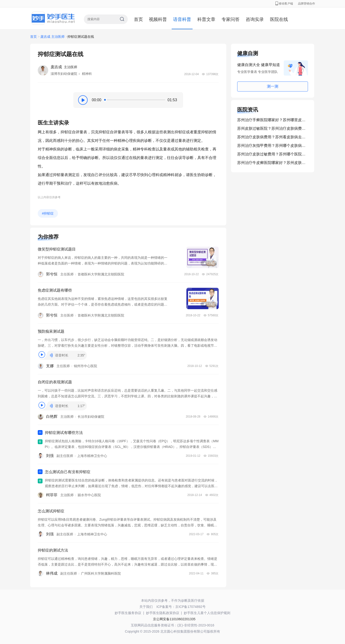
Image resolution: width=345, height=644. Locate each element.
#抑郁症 (48, 213)
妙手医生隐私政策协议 (163, 613)
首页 (138, 19)
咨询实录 (255, 19)
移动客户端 (284, 4)
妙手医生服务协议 (128, 613)
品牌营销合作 (307, 4)
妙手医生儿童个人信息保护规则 (207, 613)
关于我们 (146, 607)
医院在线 (279, 19)
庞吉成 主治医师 (52, 37)
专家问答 (231, 19)
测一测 (273, 86)
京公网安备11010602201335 (174, 619)
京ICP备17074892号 (190, 607)
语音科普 (182, 19)
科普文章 (206, 19)
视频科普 (158, 19)
